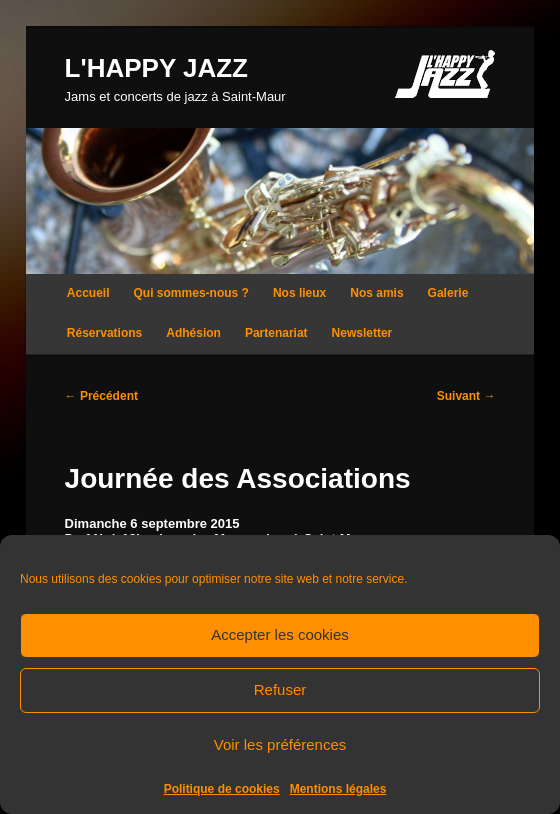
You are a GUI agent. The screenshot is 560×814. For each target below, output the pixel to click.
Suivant (466, 396)
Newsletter (362, 333)
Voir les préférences (280, 744)
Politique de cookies (222, 789)
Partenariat (276, 333)
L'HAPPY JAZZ (156, 68)
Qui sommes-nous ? (191, 293)
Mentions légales (338, 789)
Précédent (101, 396)
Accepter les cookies (280, 634)
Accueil (88, 293)
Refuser (280, 689)
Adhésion (193, 333)
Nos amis (376, 293)
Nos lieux (299, 293)
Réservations (104, 333)
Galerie (448, 293)
